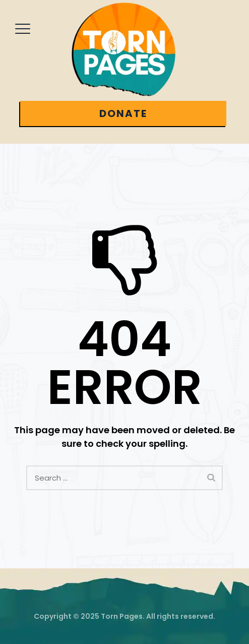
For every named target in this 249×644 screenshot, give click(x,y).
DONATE (123, 113)
